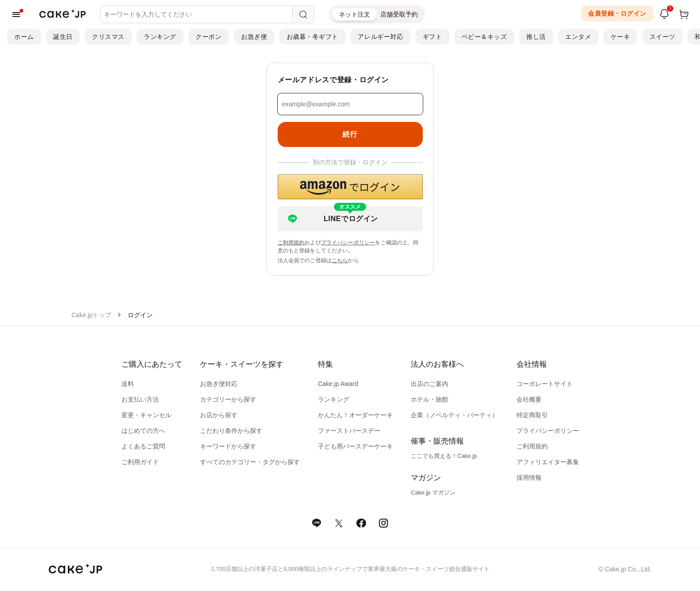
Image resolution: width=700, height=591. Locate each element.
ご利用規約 (291, 243)
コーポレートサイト (545, 384)
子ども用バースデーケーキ (355, 446)
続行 (350, 134)
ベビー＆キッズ (484, 37)
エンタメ (578, 37)
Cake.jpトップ (91, 315)
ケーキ (621, 37)
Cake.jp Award (338, 384)
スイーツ (662, 37)
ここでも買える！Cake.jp (444, 456)
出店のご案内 (429, 384)
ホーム (24, 37)
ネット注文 (354, 14)
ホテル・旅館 (429, 399)
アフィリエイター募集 (548, 462)
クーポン (208, 37)
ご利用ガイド (140, 462)
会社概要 (529, 399)
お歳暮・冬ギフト (312, 37)
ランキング (160, 37)
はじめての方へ (143, 431)
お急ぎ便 (254, 37)
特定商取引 (532, 415)
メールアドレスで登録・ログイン (333, 80)
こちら (340, 260)
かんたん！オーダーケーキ (355, 415)
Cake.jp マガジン (433, 492)
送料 (128, 384)
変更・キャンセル (146, 415)
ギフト (433, 37)
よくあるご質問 (143, 446)
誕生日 (63, 37)
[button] (350, 187)
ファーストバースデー (349, 431)
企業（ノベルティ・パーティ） (454, 415)
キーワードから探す (228, 446)
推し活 (536, 37)
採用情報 (529, 478)
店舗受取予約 (399, 14)
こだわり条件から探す (231, 431)
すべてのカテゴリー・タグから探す (250, 462)
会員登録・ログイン (617, 13)
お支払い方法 (140, 399)
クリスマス (108, 37)
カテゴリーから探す (228, 399)
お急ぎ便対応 (219, 384)
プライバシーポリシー (348, 243)
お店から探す (219, 415)
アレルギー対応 (380, 37)
